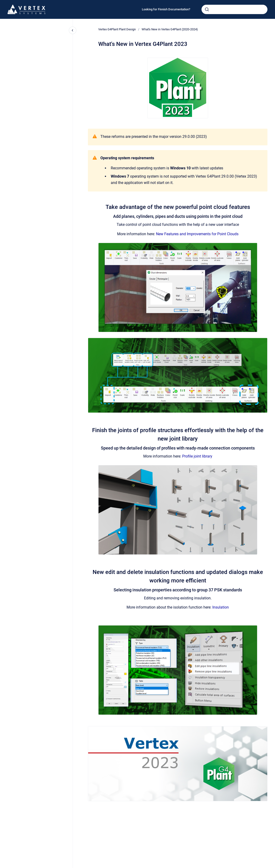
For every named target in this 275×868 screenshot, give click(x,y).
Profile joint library (197, 456)
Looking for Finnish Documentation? (166, 9)
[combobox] (234, 9)
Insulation (221, 607)
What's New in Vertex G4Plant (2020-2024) (170, 29)
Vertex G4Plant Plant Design (117, 29)
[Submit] (207, 9)
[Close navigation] (73, 30)
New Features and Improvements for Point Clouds (197, 234)
